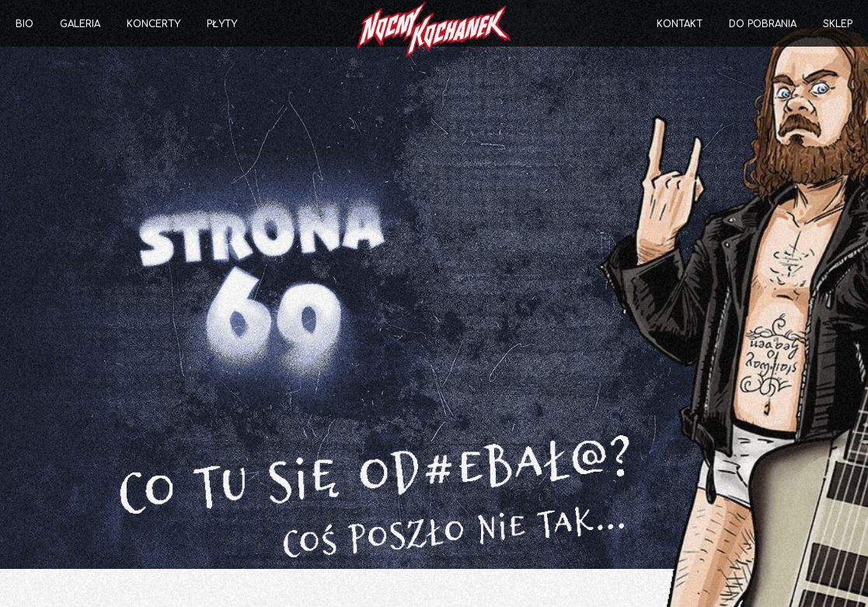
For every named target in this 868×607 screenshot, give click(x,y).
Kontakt (680, 24)
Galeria (80, 24)
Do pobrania (763, 24)
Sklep (838, 24)
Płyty (222, 24)
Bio (24, 24)
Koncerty (153, 24)
